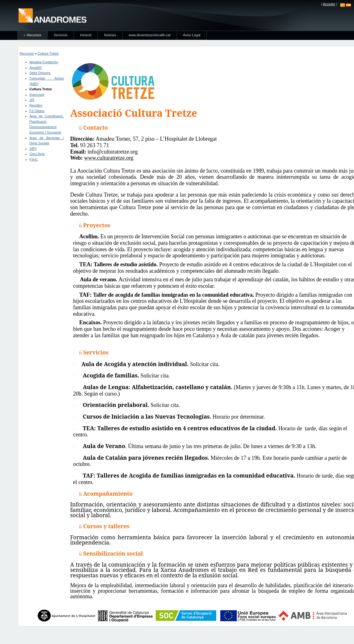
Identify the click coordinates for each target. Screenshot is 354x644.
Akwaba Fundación (44, 62)
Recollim (36, 105)
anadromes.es (52, 15)
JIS (32, 100)
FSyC (34, 159)
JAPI (33, 149)
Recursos (27, 53)
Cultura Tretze (48, 53)
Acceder (329, 4)
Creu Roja (37, 154)
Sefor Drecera (40, 73)
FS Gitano (37, 111)
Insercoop (37, 95)
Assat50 (36, 68)
